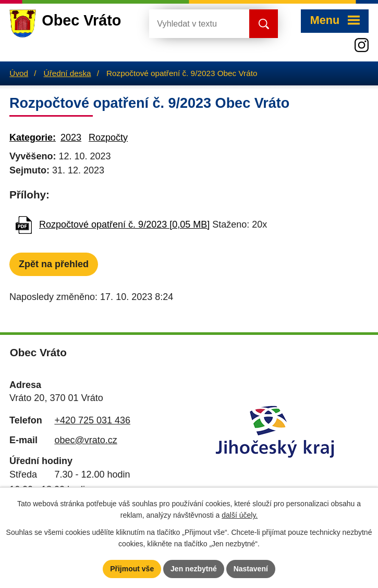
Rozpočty (108, 137)
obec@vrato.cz (86, 440)
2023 (71, 137)
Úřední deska (68, 73)
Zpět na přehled (54, 264)
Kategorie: (33, 137)
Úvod (19, 73)
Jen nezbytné (194, 569)
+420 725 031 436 (92, 420)
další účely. (240, 516)
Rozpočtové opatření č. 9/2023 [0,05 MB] (124, 224)
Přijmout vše (132, 569)
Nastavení (251, 569)
